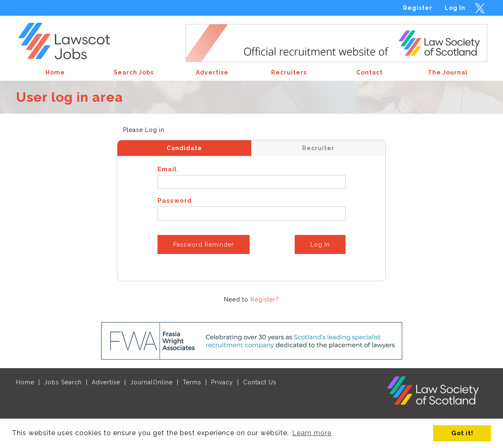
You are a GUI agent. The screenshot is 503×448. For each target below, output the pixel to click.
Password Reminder (204, 244)
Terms (192, 382)
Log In (455, 8)
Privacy (222, 382)
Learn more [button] (312, 433)
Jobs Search (63, 382)
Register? (265, 299)
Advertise (106, 382)
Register (418, 8)
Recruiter (318, 148)
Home (25, 382)
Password (175, 201)
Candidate (184, 148)
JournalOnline (151, 382)
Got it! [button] (462, 433)
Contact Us (260, 382)
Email (167, 169)
